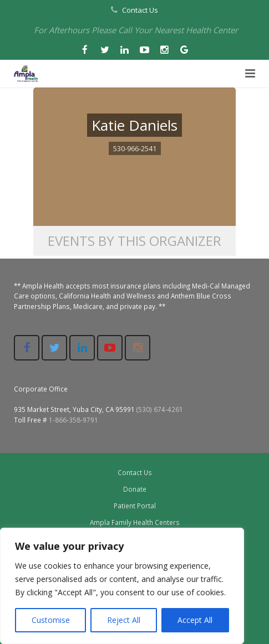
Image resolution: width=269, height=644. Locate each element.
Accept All (195, 620)
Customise (51, 620)
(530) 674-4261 (160, 409)
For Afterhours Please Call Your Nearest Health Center (136, 30)
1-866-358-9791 (73, 420)
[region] (122, 586)
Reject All (124, 620)
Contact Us (140, 10)
